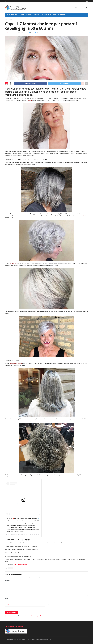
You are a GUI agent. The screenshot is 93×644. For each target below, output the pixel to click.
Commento (8, 580)
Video (54, 15)
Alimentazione (47, 15)
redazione (8, 33)
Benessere (29, 15)
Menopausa (15, 15)
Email (7, 605)
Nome (7, 598)
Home (8, 15)
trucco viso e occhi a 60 (80, 216)
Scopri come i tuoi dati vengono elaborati (35, 616)
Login (86, 1)
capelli (30, 100)
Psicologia (37, 15)
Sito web (50, 605)
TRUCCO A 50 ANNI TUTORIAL (21, 565)
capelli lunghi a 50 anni (16, 363)
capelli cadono (13, 264)
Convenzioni (61, 15)
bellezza (10, 568)
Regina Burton (17, 534)
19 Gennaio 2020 (17, 33)
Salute (22, 15)
